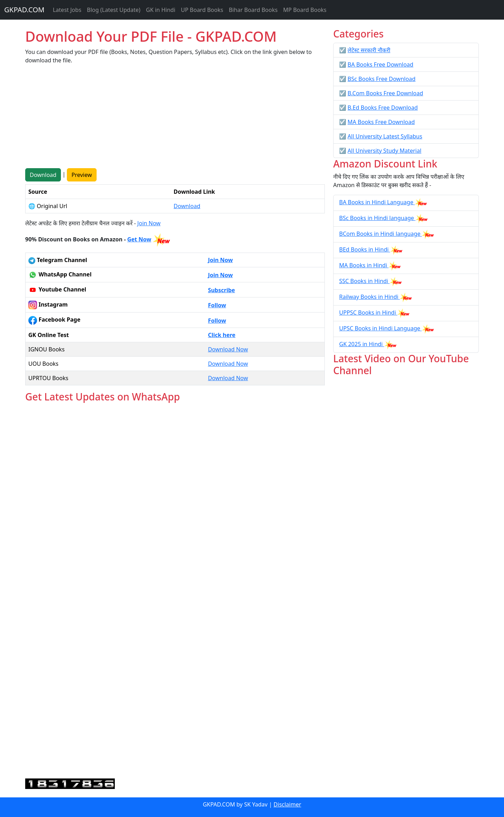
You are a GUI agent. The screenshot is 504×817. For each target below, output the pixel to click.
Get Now (139, 239)
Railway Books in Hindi (369, 297)
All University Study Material (384, 151)
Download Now (228, 349)
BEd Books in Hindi (365, 249)
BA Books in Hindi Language (377, 202)
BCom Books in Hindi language (380, 234)
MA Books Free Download (381, 122)
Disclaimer (288, 804)
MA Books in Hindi (364, 265)
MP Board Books (305, 10)
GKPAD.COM (24, 10)
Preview (82, 175)
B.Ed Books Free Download (383, 108)
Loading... (175, 591)
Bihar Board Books (253, 10)
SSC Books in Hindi (364, 281)
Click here (222, 335)
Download (43, 175)
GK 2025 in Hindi (362, 344)
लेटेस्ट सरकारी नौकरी (369, 50)
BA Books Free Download (380, 64)
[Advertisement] (175, 119)
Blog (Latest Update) (114, 10)
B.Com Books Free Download (385, 93)
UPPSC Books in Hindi (368, 313)
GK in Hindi (161, 10)
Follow (217, 305)
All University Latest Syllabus (385, 136)
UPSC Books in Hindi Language (380, 328)
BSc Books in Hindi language (377, 218)
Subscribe (221, 290)
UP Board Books (202, 10)
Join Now (149, 223)
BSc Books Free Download (381, 79)
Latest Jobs (67, 10)
